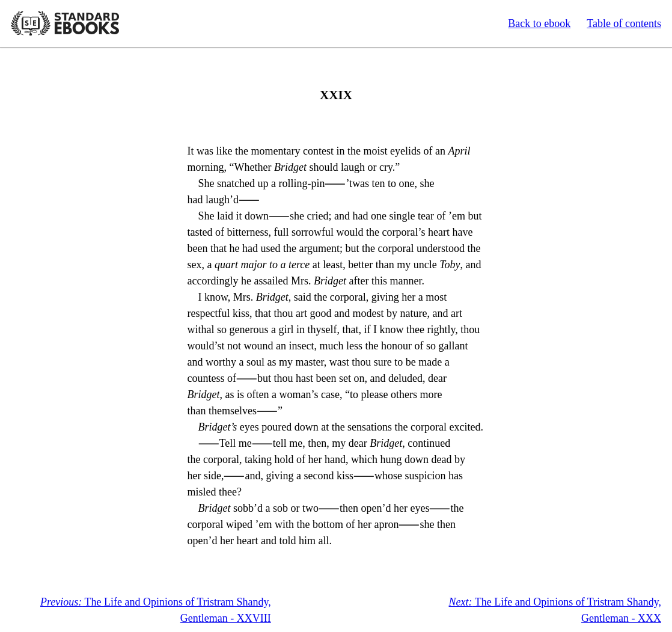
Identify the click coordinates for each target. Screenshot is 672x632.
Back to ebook (539, 23)
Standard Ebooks (65, 23)
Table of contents (624, 23)
